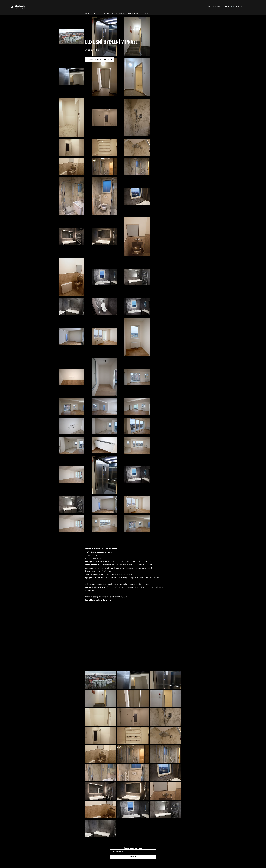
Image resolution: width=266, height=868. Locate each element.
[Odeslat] (133, 857)
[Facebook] (229, 7)
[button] (243, 6)
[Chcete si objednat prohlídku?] (100, 59)
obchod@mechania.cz (213, 6)
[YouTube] (226, 7)
